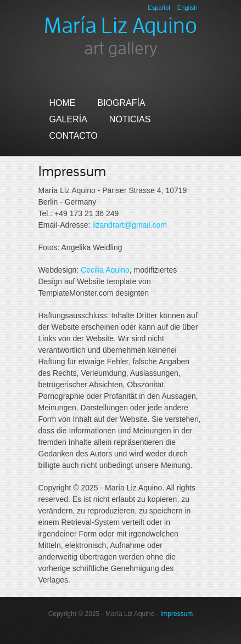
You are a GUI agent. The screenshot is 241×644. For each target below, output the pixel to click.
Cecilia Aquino (105, 270)
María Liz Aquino (120, 26)
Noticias (130, 119)
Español (159, 8)
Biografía (122, 103)
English (187, 8)
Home (63, 103)
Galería (68, 119)
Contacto (74, 136)
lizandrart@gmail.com (130, 225)
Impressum (176, 614)
